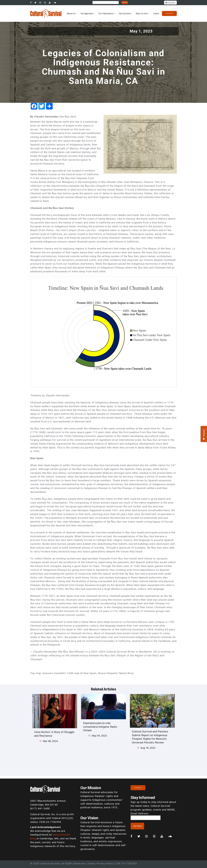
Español (170, 3)
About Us (71, 14)
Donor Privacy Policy (101, 863)
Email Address (139, 814)
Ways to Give (142, 14)
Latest (156, 14)
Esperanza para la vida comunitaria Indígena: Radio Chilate (100, 727)
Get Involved (125, 14)
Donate (169, 13)
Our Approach (87, 14)
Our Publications (106, 14)
